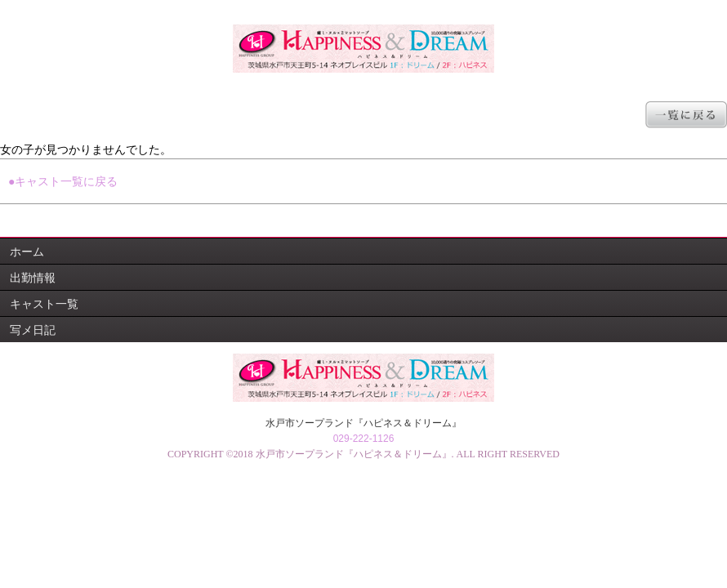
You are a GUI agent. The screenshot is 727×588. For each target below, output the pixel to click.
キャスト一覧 (44, 304)
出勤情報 (33, 278)
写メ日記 (33, 330)
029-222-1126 (364, 439)
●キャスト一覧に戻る (63, 181)
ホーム (27, 252)
